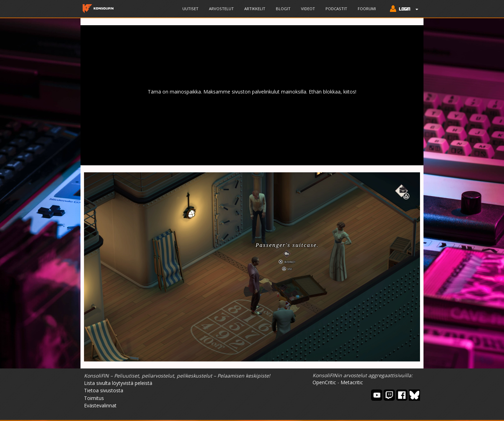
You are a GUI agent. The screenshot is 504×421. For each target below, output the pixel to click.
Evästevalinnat (100, 405)
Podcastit (336, 9)
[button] (402, 9)
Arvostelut (221, 9)
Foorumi (367, 9)
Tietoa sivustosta (104, 390)
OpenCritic (324, 382)
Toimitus (94, 398)
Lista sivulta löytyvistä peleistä (118, 383)
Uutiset (190, 9)
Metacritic (352, 382)
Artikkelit (255, 9)
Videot (308, 9)
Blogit (283, 9)
